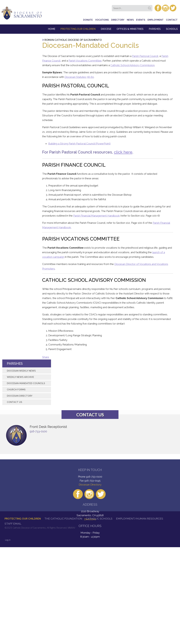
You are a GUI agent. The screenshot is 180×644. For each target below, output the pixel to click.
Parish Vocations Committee (85, 61)
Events (141, 20)
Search (150, 7)
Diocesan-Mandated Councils (26, 383)
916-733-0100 (38, 431)
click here (123, 152)
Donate (88, 20)
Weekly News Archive (20, 377)
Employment (156, 20)
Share (46, 357)
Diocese (106, 29)
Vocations (102, 20)
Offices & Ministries (130, 29)
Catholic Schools (99, 519)
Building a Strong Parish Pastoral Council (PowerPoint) (79, 144)
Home (52, 29)
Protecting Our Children (78, 29)
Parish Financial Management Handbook (97, 216)
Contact (172, 20)
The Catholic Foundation (63, 519)
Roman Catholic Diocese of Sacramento (73, 40)
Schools (172, 29)
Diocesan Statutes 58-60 (79, 77)
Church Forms (16, 390)
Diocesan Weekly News (21, 371)
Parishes (155, 29)
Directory (118, 20)
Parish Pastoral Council (145, 56)
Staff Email (13, 524)
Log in (8, 540)
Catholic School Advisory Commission (132, 65)
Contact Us (14, 402)
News (130, 20)
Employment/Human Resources (140, 519)
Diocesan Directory (20, 396)
